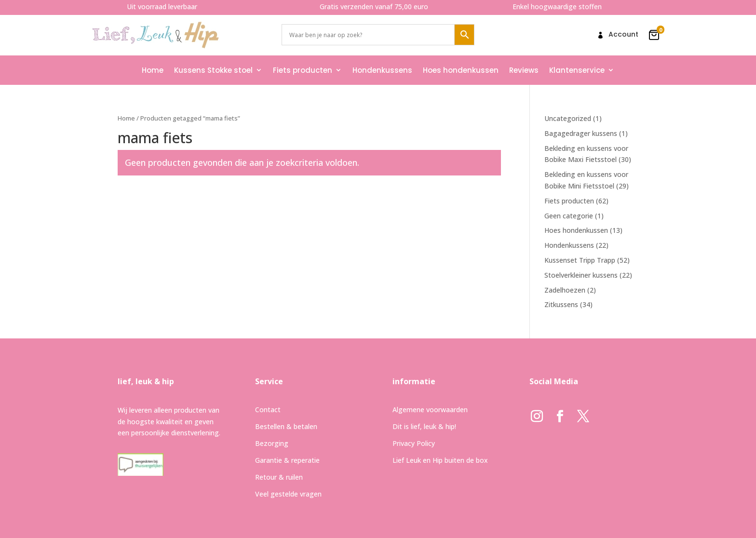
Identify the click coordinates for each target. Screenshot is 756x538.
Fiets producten (303, 70)
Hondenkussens (382, 70)
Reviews (524, 70)
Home (153, 70)
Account (623, 35)
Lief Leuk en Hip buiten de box (440, 460)
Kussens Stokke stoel (213, 70)
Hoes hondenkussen (461, 70)
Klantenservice (577, 70)
